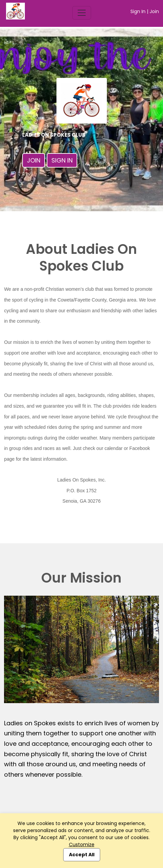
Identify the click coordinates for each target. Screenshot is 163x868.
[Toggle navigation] (82, 13)
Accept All (82, 855)
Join (154, 11)
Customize (82, 844)
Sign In (138, 11)
